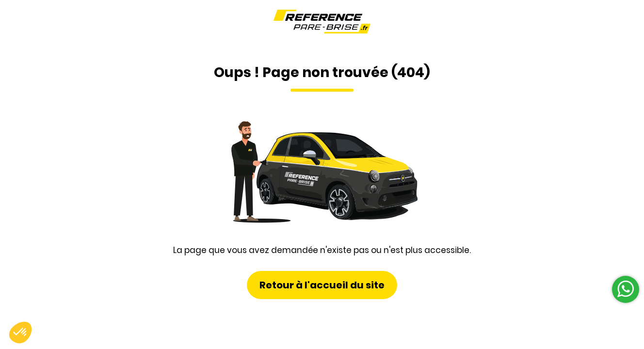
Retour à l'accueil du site (322, 285)
